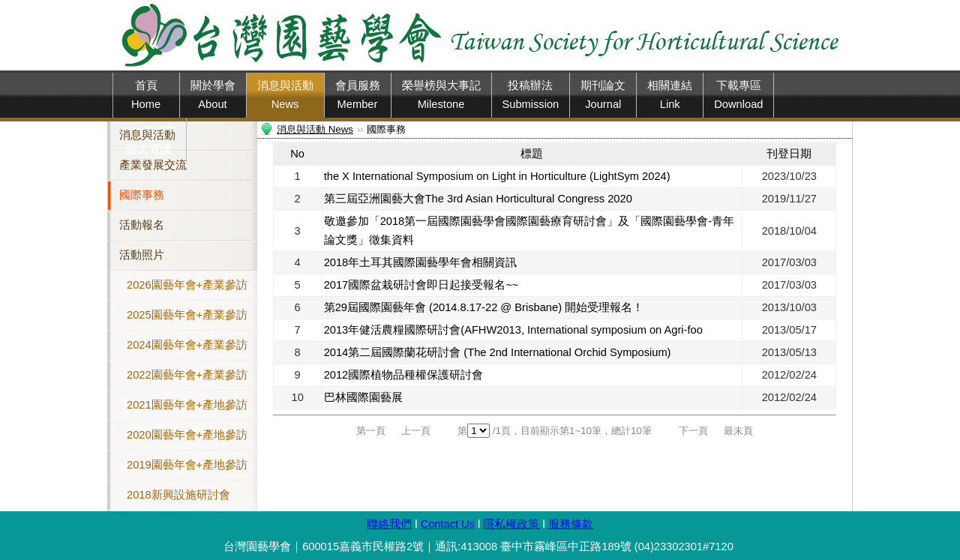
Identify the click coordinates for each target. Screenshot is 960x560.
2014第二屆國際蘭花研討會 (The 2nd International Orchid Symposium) (498, 352)
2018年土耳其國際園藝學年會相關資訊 (421, 262)
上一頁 (416, 431)
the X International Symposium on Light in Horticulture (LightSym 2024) (497, 176)
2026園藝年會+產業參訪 (187, 285)
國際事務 (142, 195)
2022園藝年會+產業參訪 (187, 375)
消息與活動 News (315, 129)
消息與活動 (147, 135)
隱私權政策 (511, 524)
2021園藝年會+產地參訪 (187, 405)
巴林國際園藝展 (363, 397)
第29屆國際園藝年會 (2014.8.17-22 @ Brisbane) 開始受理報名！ (484, 307)
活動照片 (142, 255)
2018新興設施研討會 (178, 495)
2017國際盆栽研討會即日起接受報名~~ (421, 285)
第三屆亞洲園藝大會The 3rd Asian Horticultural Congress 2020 (478, 199)
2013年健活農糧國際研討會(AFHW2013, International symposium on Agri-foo (513, 330)
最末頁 (738, 431)
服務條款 (571, 524)
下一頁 (693, 431)
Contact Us (448, 524)
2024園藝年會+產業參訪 (187, 345)
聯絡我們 (389, 524)
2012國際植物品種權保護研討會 (404, 375)
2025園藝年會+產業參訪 (187, 315)
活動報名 (142, 225)
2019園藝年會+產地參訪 (187, 465)
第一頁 (371, 431)
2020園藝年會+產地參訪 (187, 435)
